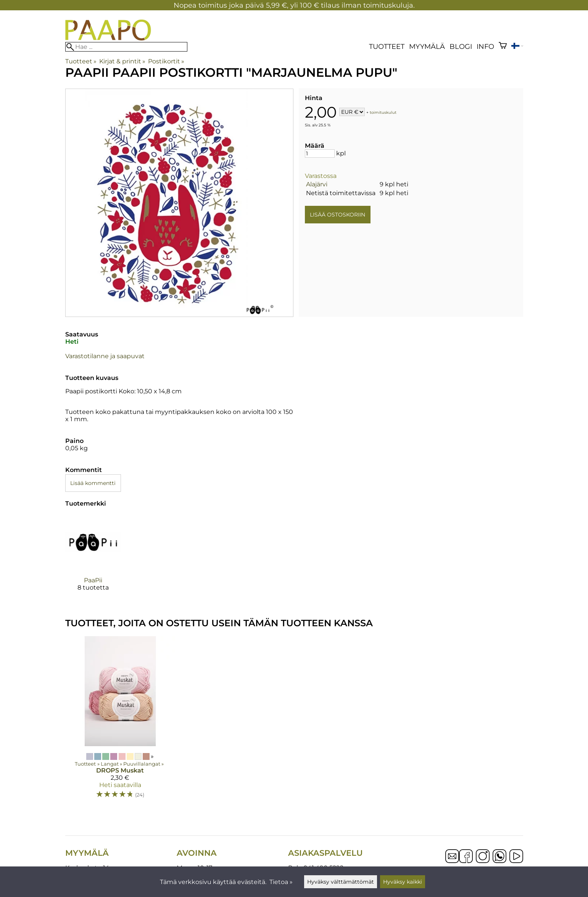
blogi (461, 46)
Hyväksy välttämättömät (341, 882)
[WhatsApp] (499, 857)
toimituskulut (383, 112)
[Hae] (126, 47)
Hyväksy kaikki (403, 882)
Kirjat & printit (122, 61)
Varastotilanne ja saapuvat (105, 356)
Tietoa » (281, 882)
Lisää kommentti (93, 483)
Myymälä (427, 46)
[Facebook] (466, 857)
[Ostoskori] (503, 46)
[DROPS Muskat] (120, 721)
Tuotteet (387, 46)
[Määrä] (320, 154)
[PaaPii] (93, 559)
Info (485, 46)
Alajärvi (317, 184)
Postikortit (166, 61)
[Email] (452, 861)
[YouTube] (516, 857)
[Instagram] (483, 857)
